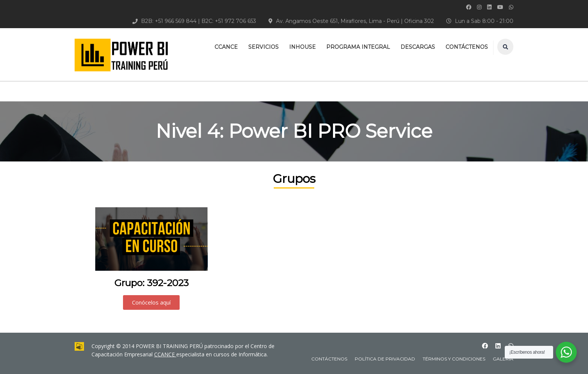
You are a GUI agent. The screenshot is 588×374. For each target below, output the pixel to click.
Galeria (503, 359)
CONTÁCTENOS (467, 47)
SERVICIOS (263, 47)
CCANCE (226, 47)
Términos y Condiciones (454, 359)
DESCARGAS (418, 47)
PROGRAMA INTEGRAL (358, 47)
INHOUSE (302, 47)
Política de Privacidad (385, 359)
